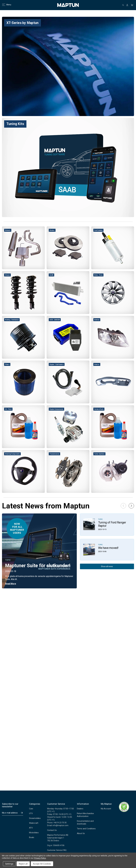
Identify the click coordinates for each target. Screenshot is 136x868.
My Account (106, 809)
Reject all (23, 864)
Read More (11, 584)
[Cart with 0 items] (132, 5)
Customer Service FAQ (57, 850)
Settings (9, 864)
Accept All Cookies (42, 864)
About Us (81, 833)
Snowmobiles (35, 818)
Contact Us (52, 830)
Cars (31, 809)
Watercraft (34, 823)
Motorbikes (34, 833)
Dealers (80, 809)
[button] (131, 506)
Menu (5, 5)
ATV (31, 828)
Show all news (107, 566)
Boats (32, 837)
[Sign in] (127, 5)
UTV (31, 813)
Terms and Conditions (86, 829)
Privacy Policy (40, 858)
